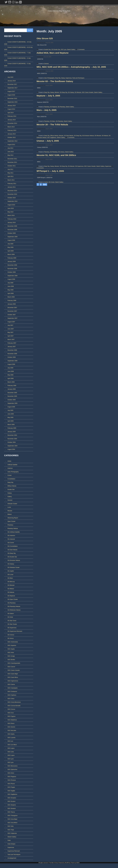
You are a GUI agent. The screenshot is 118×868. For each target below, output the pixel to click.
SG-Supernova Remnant (15, 632)
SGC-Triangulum (13, 816)
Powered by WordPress (65, 866)
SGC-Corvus (11, 710)
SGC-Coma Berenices (14, 703)
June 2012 (11, 152)
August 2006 (11, 365)
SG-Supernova (80, 219)
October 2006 (12, 358)
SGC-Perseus (12, 781)
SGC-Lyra (65, 53)
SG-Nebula (106, 176)
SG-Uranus (62, 198)
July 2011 (10, 170)
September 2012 (12, 141)
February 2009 (12, 258)
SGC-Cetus (11, 699)
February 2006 (12, 386)
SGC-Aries (11, 653)
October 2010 (12, 198)
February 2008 (12, 301)
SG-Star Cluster (12, 625)
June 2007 (11, 329)
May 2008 (10, 290)
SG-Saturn (11, 614)
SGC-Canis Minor (13, 678)
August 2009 (11, 241)
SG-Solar (10, 618)
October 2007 (12, 315)
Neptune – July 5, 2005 (49, 123)
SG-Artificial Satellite (14, 533)
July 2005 (10, 411)
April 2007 (11, 336)
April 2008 (11, 294)
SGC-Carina (11, 685)
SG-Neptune (55, 135)
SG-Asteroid (11, 540)
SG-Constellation (13, 547)
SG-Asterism (11, 536)
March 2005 (11, 425)
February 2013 (12, 131)
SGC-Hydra (11, 735)
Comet (47, 241)
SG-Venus (11, 639)
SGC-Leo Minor (12, 745)
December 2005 (12, 393)
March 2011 (11, 180)
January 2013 (12, 134)
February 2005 (12, 428)
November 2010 (12, 195)
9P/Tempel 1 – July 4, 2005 (51, 230)
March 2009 (11, 255)
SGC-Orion (11, 774)
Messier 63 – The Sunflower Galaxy (56, 103)
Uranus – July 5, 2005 (49, 187)
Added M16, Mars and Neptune (54, 62)
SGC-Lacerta (11, 738)
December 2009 (12, 226)
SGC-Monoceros (12, 766)
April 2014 (11, 113)
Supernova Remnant (14, 851)
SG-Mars (54, 155)
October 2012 (12, 138)
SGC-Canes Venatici (89, 114)
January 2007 (12, 347)
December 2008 (12, 265)
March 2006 (11, 382)
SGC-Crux (11, 713)
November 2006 (12, 354)
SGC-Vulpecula (12, 834)
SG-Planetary (62, 135)
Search (30, 30)
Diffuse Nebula (55, 176)
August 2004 (11, 450)
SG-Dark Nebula (70, 176)
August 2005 (11, 407)
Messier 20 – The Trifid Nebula (53, 165)
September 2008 (12, 276)
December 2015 (12, 99)
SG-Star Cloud (12, 621)
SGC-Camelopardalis (14, 664)
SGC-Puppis (11, 788)
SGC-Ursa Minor (12, 823)
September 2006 (12, 361)
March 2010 (11, 216)
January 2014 (12, 120)
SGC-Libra (11, 752)
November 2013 (12, 124)
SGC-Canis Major (13, 674)
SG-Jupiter (11, 571)
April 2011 (11, 177)
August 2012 (11, 145)
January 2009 (12, 262)
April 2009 (11, 251)
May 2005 (10, 418)
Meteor (10, 515)
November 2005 (12, 397)
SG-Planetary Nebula (14, 607)
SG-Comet (53, 241)
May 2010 (10, 212)
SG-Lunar (10, 575)
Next (45, 247)
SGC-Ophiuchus (12, 770)
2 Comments (82, 53)
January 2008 (12, 304)
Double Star (48, 53)
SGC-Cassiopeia (12, 688)
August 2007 (11, 322)
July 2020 (10, 78)
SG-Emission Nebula (89, 176)
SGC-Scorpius (12, 798)
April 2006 (11, 379)
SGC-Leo (10, 742)
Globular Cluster (12, 504)
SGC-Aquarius (12, 646)
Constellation (11, 479)
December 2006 (12, 351)
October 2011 (12, 166)
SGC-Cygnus (11, 717)
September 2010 (12, 202)
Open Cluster (11, 522)
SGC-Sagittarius (53, 178)
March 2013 (11, 127)
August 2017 (11, 92)
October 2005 (12, 400)
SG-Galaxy (72, 114)
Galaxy (64, 93)
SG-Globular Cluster (14, 568)
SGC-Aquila (11, 649)
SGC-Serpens (12, 805)
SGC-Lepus (11, 749)
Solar (9, 841)
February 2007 (12, 343)
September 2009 (12, 237)
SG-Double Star (57, 53)
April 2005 (11, 421)
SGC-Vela (10, 827)
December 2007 (12, 308)
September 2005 (12, 404)
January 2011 (12, 187)
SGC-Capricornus (13, 681)
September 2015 (12, 102)
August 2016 (11, 95)
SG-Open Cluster (13, 600)
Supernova (70, 93)
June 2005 (11, 414)
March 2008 (11, 297)
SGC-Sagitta (11, 791)
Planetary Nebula (13, 529)
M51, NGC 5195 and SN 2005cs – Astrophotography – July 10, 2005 (72, 82)
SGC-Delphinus (12, 720)
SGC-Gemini (11, 727)
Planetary (48, 135)
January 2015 (12, 106)
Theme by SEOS (75, 866)
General (47, 73)
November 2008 (12, 269)
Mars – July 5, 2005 (48, 144)
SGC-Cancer (11, 667)
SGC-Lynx (11, 759)
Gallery (10, 497)
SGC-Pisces (11, 784)
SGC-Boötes (11, 660)
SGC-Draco (11, 724)
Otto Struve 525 (46, 42)
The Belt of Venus (59, 10)
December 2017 (12, 85)
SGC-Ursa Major (12, 820)
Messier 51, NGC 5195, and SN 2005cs (57, 208)
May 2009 (10, 248)
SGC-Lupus (11, 756)
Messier (58, 114)
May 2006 (10, 375)
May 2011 (10, 173)
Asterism (10, 469)
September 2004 (12, 446)
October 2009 (12, 234)
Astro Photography (50, 93)
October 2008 (12, 273)
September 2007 (12, 319)
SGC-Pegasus (12, 777)
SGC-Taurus (11, 812)
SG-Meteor (11, 589)
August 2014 (11, 110)
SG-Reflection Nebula (14, 610)
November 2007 (12, 312)
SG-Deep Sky (64, 114)
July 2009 (10, 244)
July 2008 (10, 283)
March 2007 (11, 340)
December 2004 (12, 436)
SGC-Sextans (12, 809)
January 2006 (12, 389)
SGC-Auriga (11, 657)
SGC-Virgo (11, 830)
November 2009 (12, 230)
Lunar (9, 508)
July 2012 (10, 148)
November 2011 (12, 163)
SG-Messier (79, 114)
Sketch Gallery (72, 53)
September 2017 (12, 88)
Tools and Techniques (79, 93)
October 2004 (12, 443)
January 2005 (12, 432)
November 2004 (12, 439)
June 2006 (11, 372)
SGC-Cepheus (12, 696)
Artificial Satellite (12, 465)
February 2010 (12, 219)
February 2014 (12, 117)
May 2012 (10, 156)
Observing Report (13, 518)
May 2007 (10, 333)
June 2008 (11, 287)
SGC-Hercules (12, 731)
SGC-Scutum (11, 802)
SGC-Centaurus (12, 692)
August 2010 (11, 205)
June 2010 (11, 209)
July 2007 (10, 326)
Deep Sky (59, 93)
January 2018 (12, 81)
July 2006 (10, 368)
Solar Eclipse (11, 844)
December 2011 (12, 159)
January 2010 (12, 223)
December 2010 (12, 191)
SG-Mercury (11, 582)
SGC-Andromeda (13, 642)
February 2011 (12, 184)
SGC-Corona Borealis (14, 706)
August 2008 (11, 280)
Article (9, 462)
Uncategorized (12, 859)
